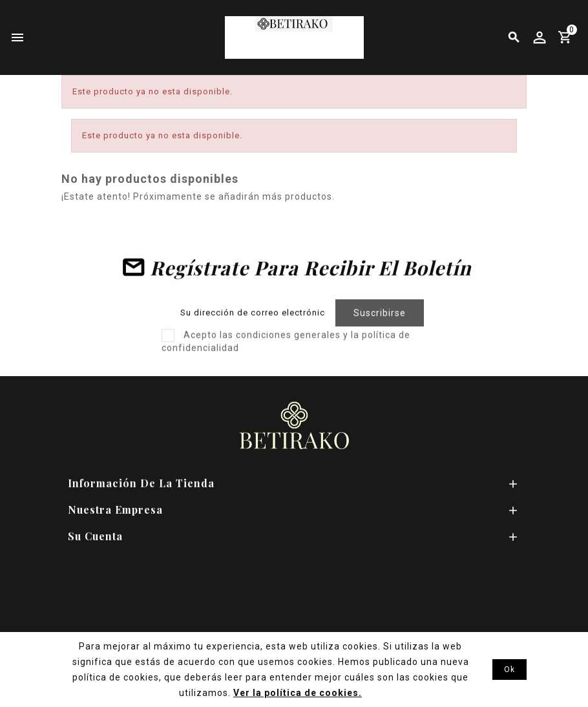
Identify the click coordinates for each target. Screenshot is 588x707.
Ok (509, 670)
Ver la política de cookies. (298, 693)
